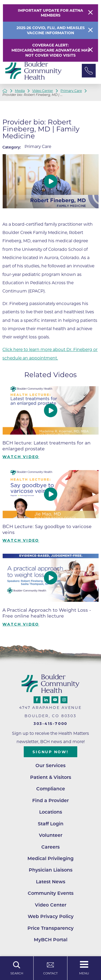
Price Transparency (50, 928)
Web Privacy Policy (51, 916)
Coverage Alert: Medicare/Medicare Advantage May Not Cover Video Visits (51, 50)
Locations (51, 812)
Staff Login (51, 824)
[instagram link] (64, 700)
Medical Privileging (50, 858)
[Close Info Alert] (90, 30)
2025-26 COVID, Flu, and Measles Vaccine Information (51, 30)
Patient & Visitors (51, 777)
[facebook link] (37, 700)
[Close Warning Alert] (90, 13)
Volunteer (51, 835)
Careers (50, 847)
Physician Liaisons (51, 870)
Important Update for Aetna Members (50, 13)
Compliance (51, 789)
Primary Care (71, 91)
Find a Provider (50, 800)
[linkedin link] (46, 700)
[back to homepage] (5, 91)
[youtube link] (55, 700)
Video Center (43, 91)
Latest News (51, 882)
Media (20, 91)
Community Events (51, 893)
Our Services (50, 765)
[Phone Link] (89, 71)
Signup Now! (50, 752)
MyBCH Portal (51, 940)
